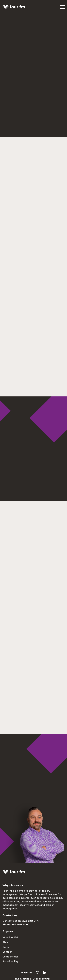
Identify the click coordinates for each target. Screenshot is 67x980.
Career (7, 947)
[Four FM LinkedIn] (45, 973)
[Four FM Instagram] (38, 973)
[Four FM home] (14, 7)
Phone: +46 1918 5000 (16, 924)
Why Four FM (10, 937)
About (6, 942)
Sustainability (10, 961)
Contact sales (10, 957)
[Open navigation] (62, 7)
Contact (7, 952)
